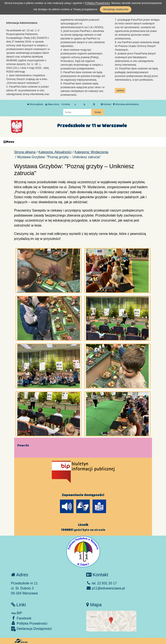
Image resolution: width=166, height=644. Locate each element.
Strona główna (35, 104)
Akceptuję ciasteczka (116, 9)
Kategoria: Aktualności (55, 152)
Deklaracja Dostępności (32, 629)
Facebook (21, 618)
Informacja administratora (126, 104)
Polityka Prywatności (29, 623)
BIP (17, 613)
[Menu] (83, 142)
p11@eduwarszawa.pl (106, 588)
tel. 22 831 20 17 (102, 583)
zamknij (120, 91)
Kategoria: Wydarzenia (91, 152)
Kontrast (106, 104)
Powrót (23, 445)
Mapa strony (52, 104)
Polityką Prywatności (97, 3)
